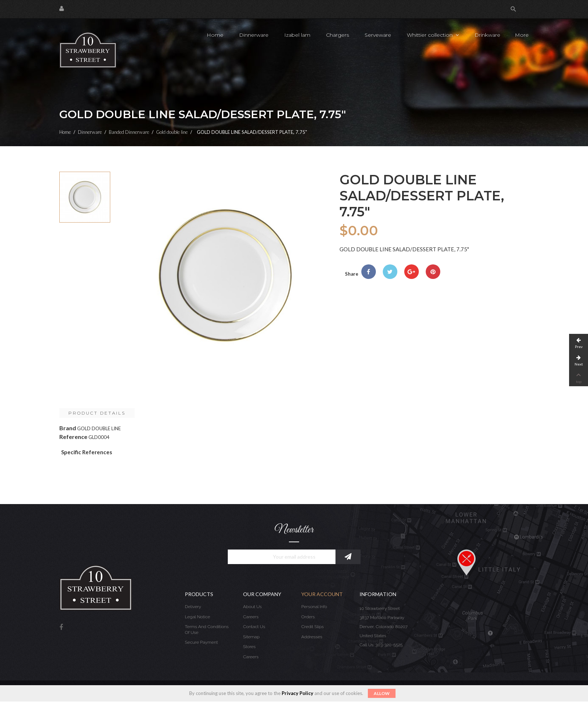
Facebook (61, 628)
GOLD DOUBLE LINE (99, 428)
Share (369, 272)
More (522, 35)
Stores (249, 647)
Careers (251, 617)
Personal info (314, 607)
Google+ (412, 272)
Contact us (254, 627)
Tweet (390, 272)
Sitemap (251, 637)
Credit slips (313, 627)
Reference (73, 437)
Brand (68, 428)
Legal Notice (197, 617)
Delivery (193, 607)
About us (252, 607)
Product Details (97, 413)
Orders (308, 617)
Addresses (312, 637)
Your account (322, 594)
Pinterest (433, 272)
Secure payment (201, 642)
